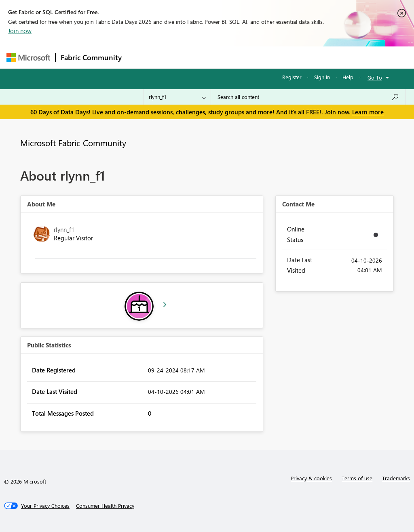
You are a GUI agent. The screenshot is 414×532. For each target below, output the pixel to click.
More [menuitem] (308, 57)
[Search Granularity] (177, 97)
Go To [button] (375, 77)
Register (292, 77)
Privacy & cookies (311, 478)
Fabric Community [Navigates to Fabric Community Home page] (91, 57)
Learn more (368, 112)
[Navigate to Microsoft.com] (28, 58)
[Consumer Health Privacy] (105, 506)
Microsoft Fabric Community (73, 143)
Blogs (281, 57)
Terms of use (357, 478)
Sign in (322, 77)
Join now (20, 31)
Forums (140, 57)
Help (348, 77)
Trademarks (396, 478)
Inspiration (176, 57)
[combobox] (308, 97)
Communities (245, 57)
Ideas (209, 57)
